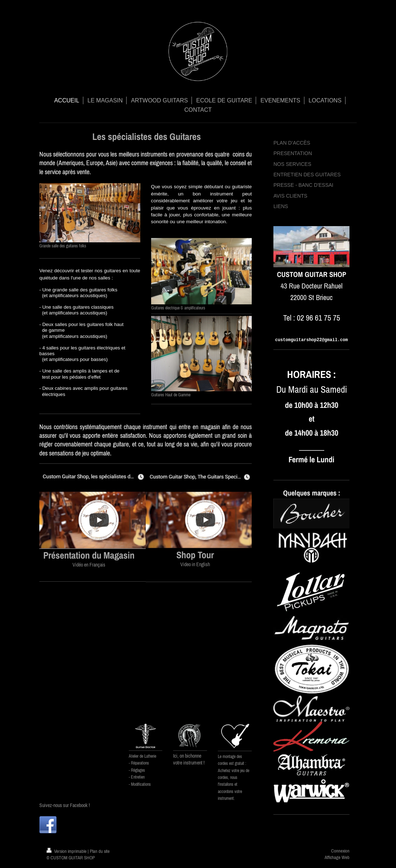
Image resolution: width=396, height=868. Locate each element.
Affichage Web (337, 857)
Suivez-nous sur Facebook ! (65, 805)
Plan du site (100, 851)
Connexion (340, 851)
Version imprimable (67, 851)
